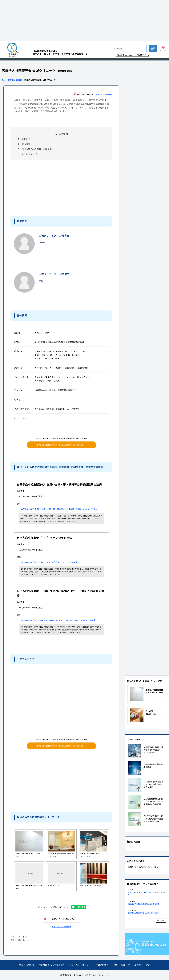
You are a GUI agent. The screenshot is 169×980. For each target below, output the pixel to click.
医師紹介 (26, 139)
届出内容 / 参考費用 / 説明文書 (37, 149)
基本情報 (26, 144)
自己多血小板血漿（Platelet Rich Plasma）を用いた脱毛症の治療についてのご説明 (58, 620)
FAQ (115, 965)
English (138, 965)
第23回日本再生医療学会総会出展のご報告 (143, 904)
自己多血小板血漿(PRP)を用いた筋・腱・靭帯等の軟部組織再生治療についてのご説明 (59, 509)
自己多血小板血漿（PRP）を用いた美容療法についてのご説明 (49, 562)
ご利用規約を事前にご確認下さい (132, 55)
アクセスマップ (29, 154)
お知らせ (125, 965)
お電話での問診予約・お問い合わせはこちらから (61, 445)
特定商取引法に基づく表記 (52, 965)
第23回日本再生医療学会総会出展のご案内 (143, 913)
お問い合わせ (102, 965)
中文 (148, 965)
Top (4, 80)
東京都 (11, 80)
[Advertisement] (84, 21)
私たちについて (27, 965)
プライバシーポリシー (80, 965)
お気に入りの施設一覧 (104, 94)
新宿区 (19, 80)
